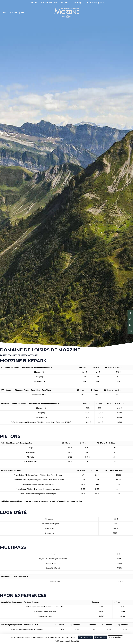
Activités (66, 3)
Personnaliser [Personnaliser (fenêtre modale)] (115, 637)
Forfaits (33, 3)
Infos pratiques (96, 3)
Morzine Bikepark (49, 3)
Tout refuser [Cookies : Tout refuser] (100, 637)
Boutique (78, 3)
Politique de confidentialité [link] (67, 641)
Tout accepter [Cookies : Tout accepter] (85, 637)
